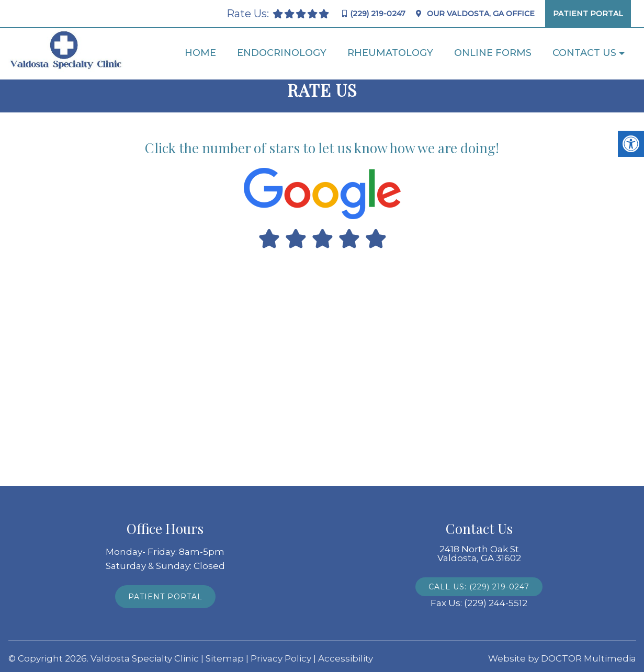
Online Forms (493, 53)
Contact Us (584, 53)
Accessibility (346, 659)
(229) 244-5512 (496, 603)
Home (200, 53)
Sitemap (225, 659)
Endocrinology (282, 53)
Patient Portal (588, 14)
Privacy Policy (281, 659)
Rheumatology (390, 53)
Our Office (480, 14)
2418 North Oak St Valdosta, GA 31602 (479, 554)
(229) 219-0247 (378, 14)
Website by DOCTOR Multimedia (562, 659)
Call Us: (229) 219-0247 (479, 587)
